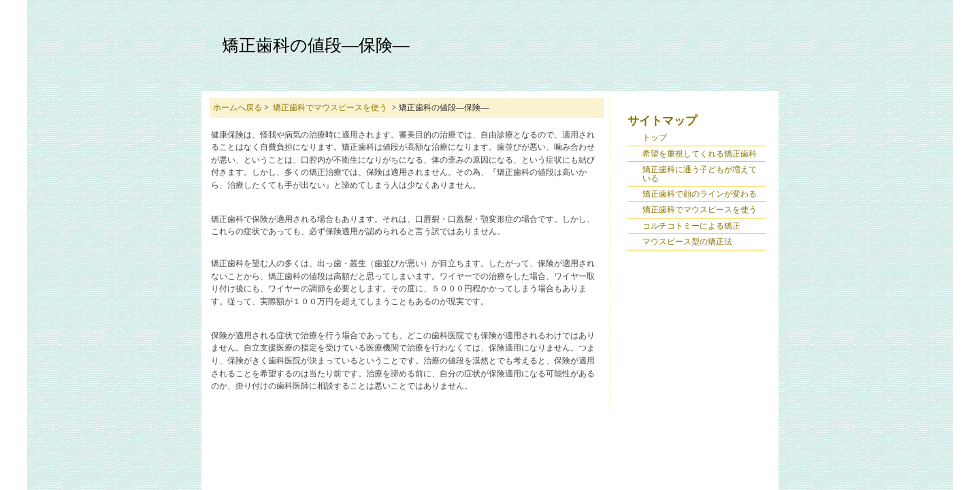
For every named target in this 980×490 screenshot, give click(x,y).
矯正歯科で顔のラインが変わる (700, 194)
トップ (655, 137)
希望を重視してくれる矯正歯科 (700, 154)
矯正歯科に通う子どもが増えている (700, 174)
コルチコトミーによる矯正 (691, 226)
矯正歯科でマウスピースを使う (330, 108)
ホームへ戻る (238, 108)
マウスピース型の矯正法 (687, 242)
